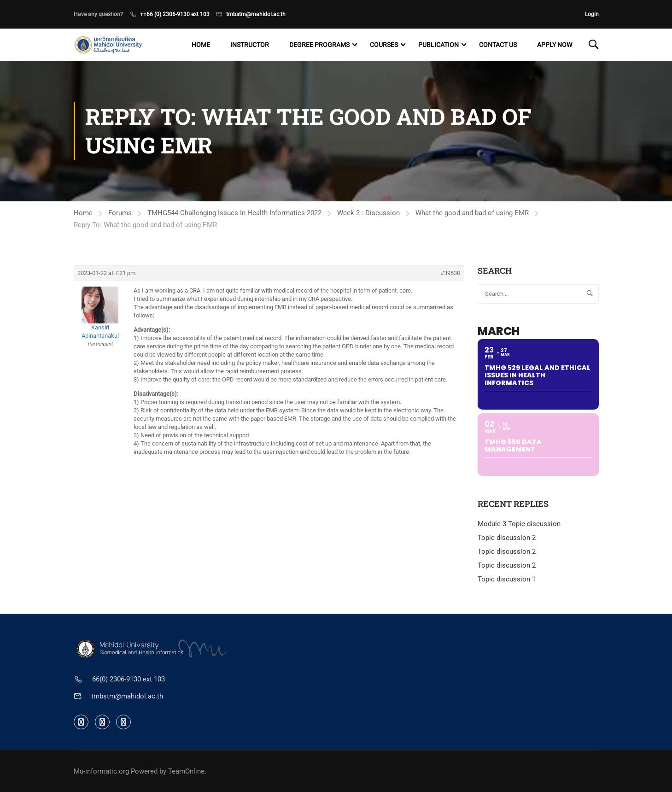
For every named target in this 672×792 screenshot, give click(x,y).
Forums (120, 213)
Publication (438, 45)
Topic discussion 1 (507, 579)
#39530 (450, 273)
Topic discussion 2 (507, 538)
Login (592, 14)
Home (201, 45)
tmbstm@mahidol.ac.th (256, 14)
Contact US (498, 45)
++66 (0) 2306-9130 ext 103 (175, 14)
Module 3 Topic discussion (519, 524)
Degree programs (319, 45)
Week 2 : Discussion (368, 213)
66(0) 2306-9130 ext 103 (129, 679)
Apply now (555, 45)
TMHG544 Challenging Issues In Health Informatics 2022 (234, 213)
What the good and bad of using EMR (472, 213)
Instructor (250, 45)
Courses (384, 45)
